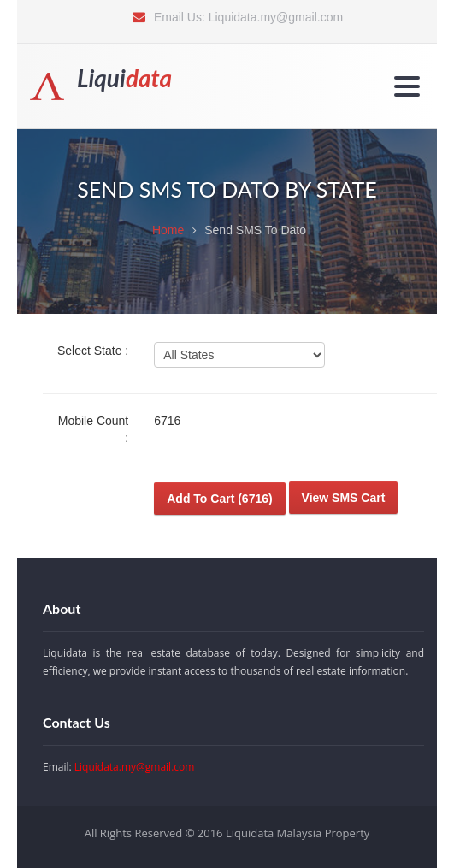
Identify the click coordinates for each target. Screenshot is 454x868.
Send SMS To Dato (255, 230)
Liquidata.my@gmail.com (276, 17)
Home (168, 230)
